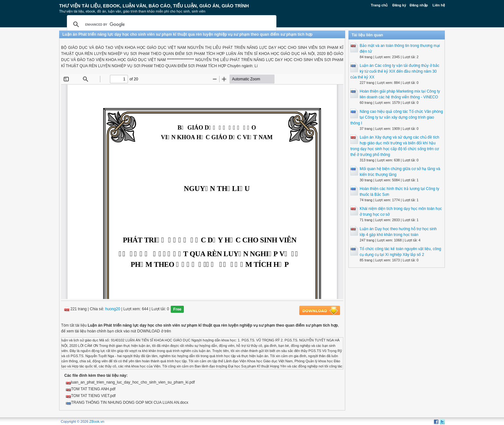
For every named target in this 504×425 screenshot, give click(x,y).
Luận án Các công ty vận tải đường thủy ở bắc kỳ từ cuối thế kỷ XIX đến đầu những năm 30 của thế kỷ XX (395, 71)
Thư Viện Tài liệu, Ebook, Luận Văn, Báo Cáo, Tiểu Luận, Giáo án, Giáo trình (154, 6)
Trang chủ (379, 5)
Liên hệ (439, 5)
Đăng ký (399, 5)
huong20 (113, 309)
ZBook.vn (97, 421)
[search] (171, 24)
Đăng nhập (419, 5)
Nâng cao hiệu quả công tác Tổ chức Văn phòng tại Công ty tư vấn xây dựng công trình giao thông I (397, 117)
